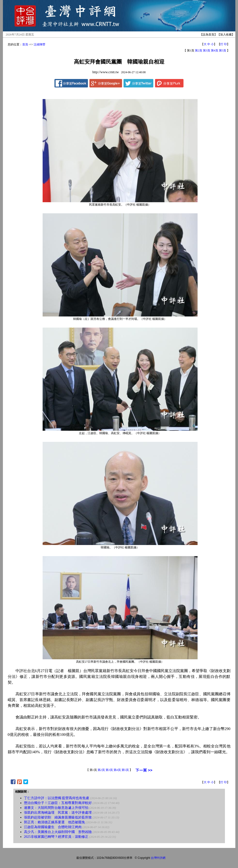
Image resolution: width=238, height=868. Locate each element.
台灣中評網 (158, 858)
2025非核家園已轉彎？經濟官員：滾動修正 (56, 837)
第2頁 (199, 50)
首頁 (25, 44)
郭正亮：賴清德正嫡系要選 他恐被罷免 (54, 822)
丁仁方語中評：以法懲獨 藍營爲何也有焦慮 (57, 798)
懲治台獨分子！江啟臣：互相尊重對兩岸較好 (58, 803)
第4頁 (215, 50)
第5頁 (223, 50)
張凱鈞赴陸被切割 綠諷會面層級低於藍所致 (58, 817)
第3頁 (207, 50)
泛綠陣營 (39, 44)
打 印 (224, 44)
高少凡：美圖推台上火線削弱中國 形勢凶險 (58, 832)
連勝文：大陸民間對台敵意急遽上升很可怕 (56, 808)
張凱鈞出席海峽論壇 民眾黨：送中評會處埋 (58, 813)
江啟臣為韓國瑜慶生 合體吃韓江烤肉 (53, 827)
